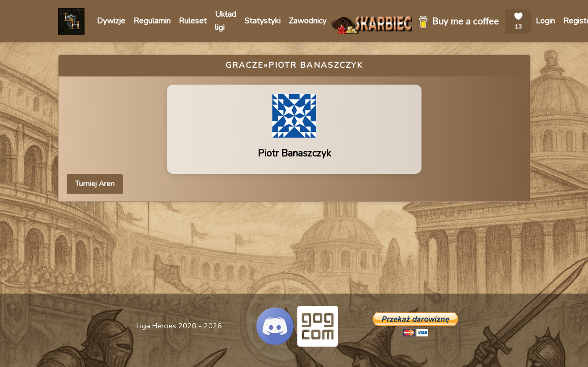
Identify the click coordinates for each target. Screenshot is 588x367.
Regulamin (152, 21)
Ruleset (193, 21)
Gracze (245, 65)
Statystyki (262, 21)
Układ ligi (226, 21)
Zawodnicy (307, 21)
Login (545, 21)
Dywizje (111, 21)
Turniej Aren (95, 183)
